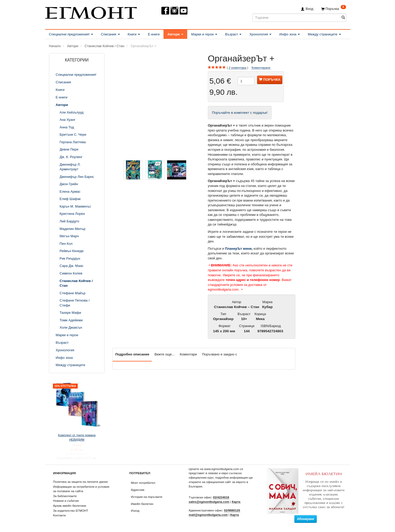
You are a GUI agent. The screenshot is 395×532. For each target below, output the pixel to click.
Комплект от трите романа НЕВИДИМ (77, 437)
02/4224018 (221, 497)
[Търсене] (343, 18)
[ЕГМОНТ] (91, 12)
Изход (135, 511)
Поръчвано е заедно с (220, 354)
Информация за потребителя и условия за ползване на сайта (81, 489)
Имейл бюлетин (142, 504)
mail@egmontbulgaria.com (208, 515)
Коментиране (261, 68)
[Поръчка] (334, 9)
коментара (237, 68)
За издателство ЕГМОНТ (71, 511)
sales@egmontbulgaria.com (209, 502)
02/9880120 (232, 510)
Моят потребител (143, 483)
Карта (236, 502)
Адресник (138, 490)
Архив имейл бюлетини (70, 506)
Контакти (60, 515)
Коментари (189, 354)
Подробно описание (132, 354)
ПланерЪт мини (238, 249)
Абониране (306, 519)
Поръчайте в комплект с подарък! (240, 113)
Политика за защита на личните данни (80, 482)
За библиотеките (65, 496)
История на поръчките (147, 497)
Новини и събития (66, 501)
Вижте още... (164, 354)
